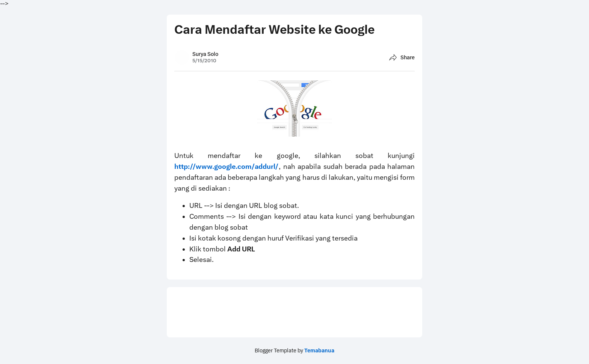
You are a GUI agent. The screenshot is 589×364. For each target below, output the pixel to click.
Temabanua (319, 350)
